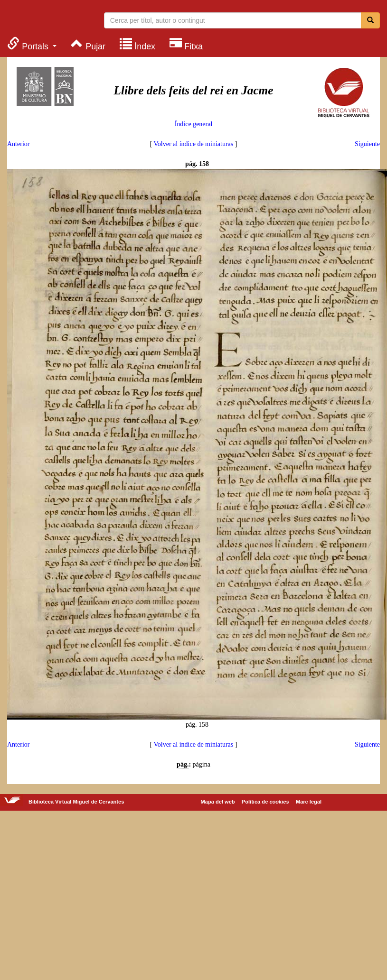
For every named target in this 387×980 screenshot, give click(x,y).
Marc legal (309, 802)
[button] (32, 44)
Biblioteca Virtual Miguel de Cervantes (45, 17)
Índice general (194, 124)
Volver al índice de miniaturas (194, 144)
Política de (265, 802)
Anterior (18, 144)
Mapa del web (218, 802)
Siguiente (367, 144)
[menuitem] (32, 44)
